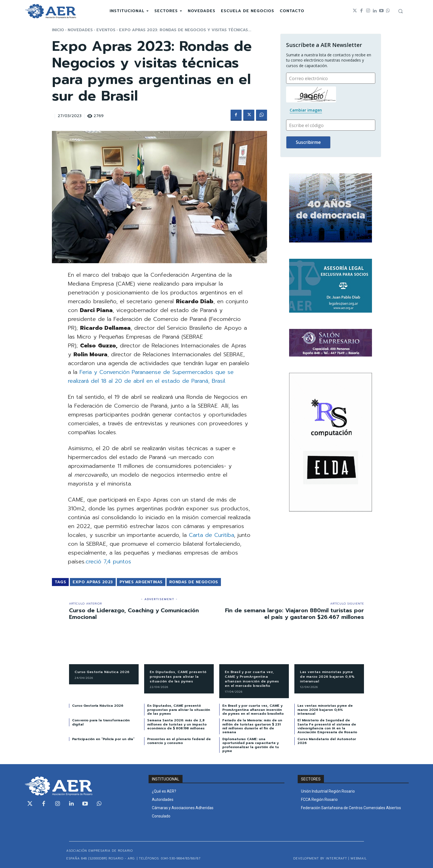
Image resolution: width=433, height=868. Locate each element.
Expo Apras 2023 (93, 582)
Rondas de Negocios (194, 582)
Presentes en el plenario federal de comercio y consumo (179, 741)
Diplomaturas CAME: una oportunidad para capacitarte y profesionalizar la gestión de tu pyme (251, 745)
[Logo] (51, 11)
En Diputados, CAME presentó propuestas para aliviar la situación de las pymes (178, 677)
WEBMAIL (359, 858)
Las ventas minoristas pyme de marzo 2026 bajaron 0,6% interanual (327, 677)
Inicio (58, 30)
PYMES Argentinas (141, 582)
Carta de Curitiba (211, 535)
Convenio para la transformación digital (101, 722)
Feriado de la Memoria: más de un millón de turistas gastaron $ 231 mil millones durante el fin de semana (252, 726)
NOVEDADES (80, 30)
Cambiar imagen (306, 110)
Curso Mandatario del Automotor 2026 (327, 741)
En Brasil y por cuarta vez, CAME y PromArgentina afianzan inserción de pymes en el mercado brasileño (252, 679)
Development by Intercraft (320, 858)
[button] (400, 11)
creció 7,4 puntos (108, 561)
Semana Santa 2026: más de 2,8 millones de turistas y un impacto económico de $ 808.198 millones (177, 724)
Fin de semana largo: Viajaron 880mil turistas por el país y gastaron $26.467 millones (295, 614)
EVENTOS (106, 30)
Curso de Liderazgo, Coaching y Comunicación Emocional (134, 614)
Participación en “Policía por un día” (103, 739)
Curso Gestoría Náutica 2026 (102, 672)
